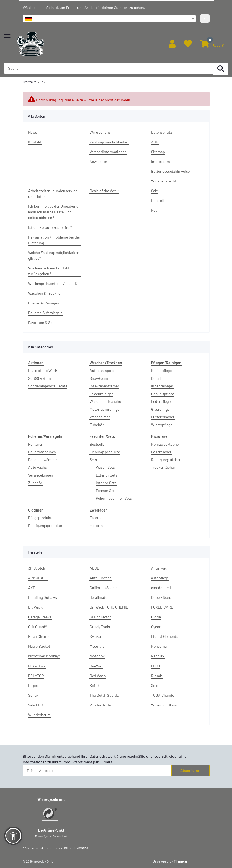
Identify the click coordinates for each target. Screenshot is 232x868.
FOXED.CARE (162, 607)
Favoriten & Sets (42, 322)
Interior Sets (106, 483)
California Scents (104, 588)
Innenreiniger (162, 386)
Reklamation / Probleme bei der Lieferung (54, 240)
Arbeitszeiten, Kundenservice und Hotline (53, 194)
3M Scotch (37, 568)
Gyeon (156, 627)
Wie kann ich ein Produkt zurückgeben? (49, 271)
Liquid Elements (165, 636)
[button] (172, 44)
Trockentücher (163, 467)
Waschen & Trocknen (45, 293)
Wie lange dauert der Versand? (53, 283)
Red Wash (98, 676)
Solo (155, 685)
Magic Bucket (39, 646)
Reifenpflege (161, 370)
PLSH (156, 666)
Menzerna (159, 646)
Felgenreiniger (101, 394)
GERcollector (100, 617)
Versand (82, 848)
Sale (154, 191)
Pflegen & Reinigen (44, 303)
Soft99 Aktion (40, 378)
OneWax (96, 666)
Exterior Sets (107, 475)
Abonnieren (190, 771)
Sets (93, 460)
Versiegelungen (41, 475)
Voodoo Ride (100, 705)
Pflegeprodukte (41, 518)
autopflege (160, 578)
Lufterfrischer (163, 417)
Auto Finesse (101, 578)
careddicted (161, 588)
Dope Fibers (161, 597)
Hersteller (159, 200)
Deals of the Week (104, 191)
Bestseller (98, 444)
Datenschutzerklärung (108, 756)
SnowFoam (99, 378)
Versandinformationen (108, 152)
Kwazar (96, 636)
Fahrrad (96, 518)
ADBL (94, 568)
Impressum (161, 161)
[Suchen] (221, 69)
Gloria (156, 617)
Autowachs (37, 467)
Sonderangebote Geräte (48, 386)
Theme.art (181, 861)
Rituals (157, 676)
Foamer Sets (106, 491)
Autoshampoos (102, 370)
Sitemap (158, 152)
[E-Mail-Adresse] (97, 771)
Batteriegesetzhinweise (170, 171)
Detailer (157, 378)
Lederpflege (161, 401)
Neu (154, 210)
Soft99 (95, 685)
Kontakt (35, 142)
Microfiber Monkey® (44, 656)
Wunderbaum (39, 715)
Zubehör (97, 425)
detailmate (98, 597)
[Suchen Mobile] (109, 68)
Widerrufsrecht (164, 181)
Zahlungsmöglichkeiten (109, 142)
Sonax (33, 695)
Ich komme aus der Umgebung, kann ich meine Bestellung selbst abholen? (54, 212)
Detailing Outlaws (43, 597)
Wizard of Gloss (164, 705)
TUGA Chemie (163, 695)
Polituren (36, 444)
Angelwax (159, 568)
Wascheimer (100, 417)
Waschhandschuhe (105, 401)
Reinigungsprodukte (45, 525)
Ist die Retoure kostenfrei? (50, 227)
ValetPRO (36, 705)
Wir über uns (100, 132)
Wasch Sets (105, 467)
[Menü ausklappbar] (7, 33)
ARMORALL (38, 578)
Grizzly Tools (100, 627)
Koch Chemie (39, 636)
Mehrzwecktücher (166, 444)
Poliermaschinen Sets (114, 498)
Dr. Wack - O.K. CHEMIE (109, 607)
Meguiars (97, 646)
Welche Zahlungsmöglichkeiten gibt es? (54, 255)
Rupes (33, 685)
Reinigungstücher (166, 460)
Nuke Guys (37, 666)
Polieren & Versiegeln (45, 313)
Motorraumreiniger (105, 409)
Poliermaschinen (42, 452)
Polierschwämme (42, 460)
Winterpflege (162, 425)
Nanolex (158, 656)
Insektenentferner (104, 386)
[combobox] (109, 19)
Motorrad (97, 525)
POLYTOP (36, 676)
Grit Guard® (37, 627)
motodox (97, 656)
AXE (32, 588)
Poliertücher (161, 452)
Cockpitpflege (163, 394)
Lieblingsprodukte (105, 452)
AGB (155, 142)
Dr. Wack (35, 607)
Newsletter (98, 161)
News (33, 132)
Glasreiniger (161, 409)
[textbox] (109, 19)
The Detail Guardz (104, 695)
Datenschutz (161, 132)
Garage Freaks (40, 617)
